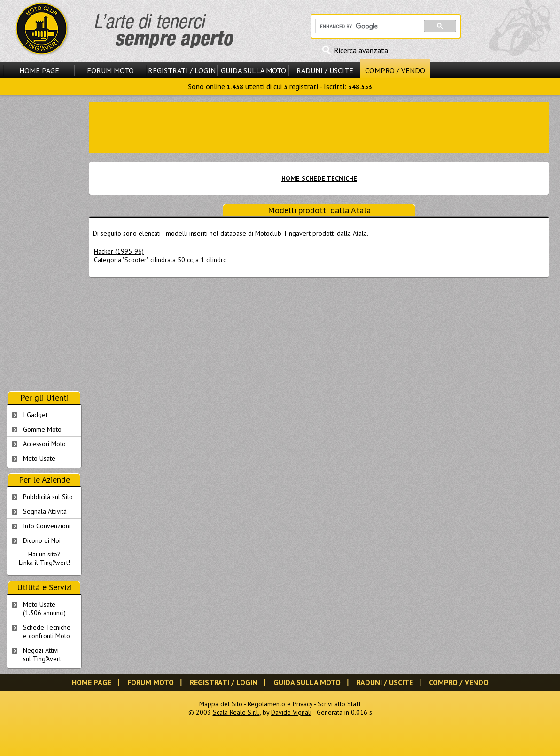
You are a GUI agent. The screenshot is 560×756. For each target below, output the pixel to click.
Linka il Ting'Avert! (44, 563)
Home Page (39, 70)
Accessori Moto (44, 444)
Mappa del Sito (221, 704)
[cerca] (365, 26)
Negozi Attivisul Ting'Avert (42, 655)
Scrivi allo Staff (339, 704)
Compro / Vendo (395, 70)
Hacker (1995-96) (119, 251)
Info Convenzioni (47, 526)
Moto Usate (39, 458)
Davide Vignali (291, 712)
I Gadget (35, 415)
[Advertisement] (44, 243)
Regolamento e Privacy (280, 704)
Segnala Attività (45, 511)
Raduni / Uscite (325, 70)
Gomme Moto (42, 429)
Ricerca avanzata (361, 50)
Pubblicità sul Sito (48, 497)
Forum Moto (110, 70)
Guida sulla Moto (253, 70)
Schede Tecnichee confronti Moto (47, 632)
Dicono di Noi (42, 540)
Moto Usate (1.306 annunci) (44, 609)
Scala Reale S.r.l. (236, 712)
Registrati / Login (182, 70)
